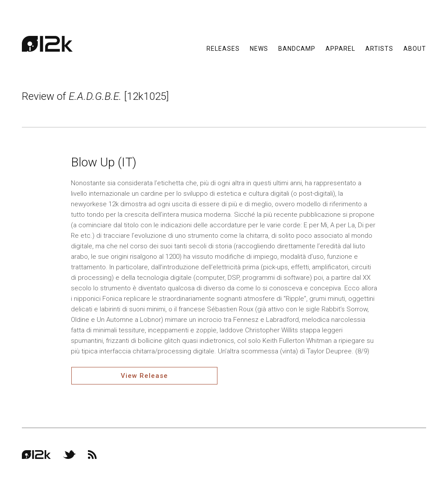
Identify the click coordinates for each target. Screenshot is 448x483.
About (415, 48)
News (259, 48)
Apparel (340, 48)
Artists (379, 48)
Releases (223, 48)
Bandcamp (297, 48)
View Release (144, 376)
